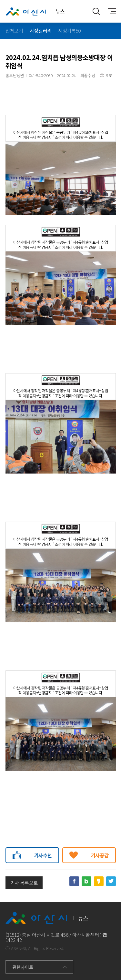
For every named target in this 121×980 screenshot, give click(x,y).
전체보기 (14, 31)
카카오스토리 (99, 881)
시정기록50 (69, 31)
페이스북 (74, 881)
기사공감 (100, 855)
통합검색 (96, 11)
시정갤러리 (40, 31)
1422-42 (14, 940)
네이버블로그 (86, 881)
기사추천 (43, 855)
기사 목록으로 (24, 883)
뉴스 (35, 12)
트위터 (111, 881)
